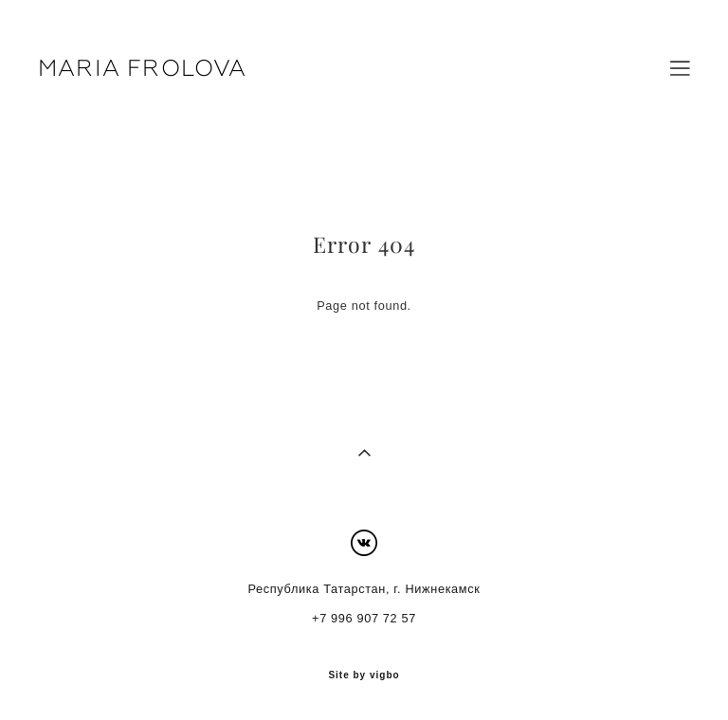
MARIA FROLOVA (143, 68)
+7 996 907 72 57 (364, 618)
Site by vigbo (364, 675)
